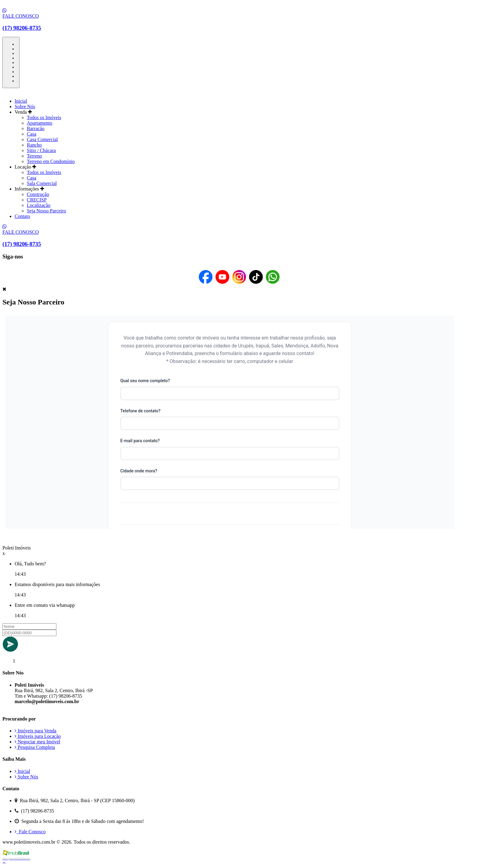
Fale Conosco (30, 832)
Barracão (36, 128)
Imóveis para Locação (38, 736)
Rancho (34, 145)
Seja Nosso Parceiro (46, 211)
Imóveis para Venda (36, 731)
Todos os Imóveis (44, 117)
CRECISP (37, 200)
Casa (32, 134)
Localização (39, 205)
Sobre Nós (25, 107)
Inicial (21, 101)
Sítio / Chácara (41, 150)
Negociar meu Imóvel (37, 742)
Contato (22, 216)
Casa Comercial (42, 139)
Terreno (34, 156)
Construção (38, 194)
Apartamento (40, 123)
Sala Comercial (42, 183)
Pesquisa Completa (35, 747)
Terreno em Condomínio (51, 161)
